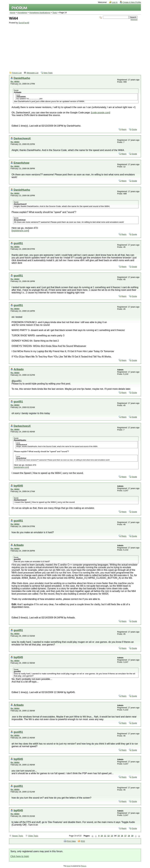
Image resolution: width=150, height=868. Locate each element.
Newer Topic (18, 836)
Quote (134, 129)
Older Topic (33, 836)
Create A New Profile (132, 2)
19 (132, 836)
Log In (115, 2)
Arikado (19, 369)
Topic (55, 13)
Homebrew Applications (40, 13)
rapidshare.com (20, 231)
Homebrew (22, 13)
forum (69, 866)
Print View (71, 841)
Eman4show (21, 163)
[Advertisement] (73, 46)
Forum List (17, 73)
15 (119, 836)
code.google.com (101, 113)
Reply (124, 129)
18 (129, 836)
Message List (33, 73)
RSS (83, 841)
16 (122, 836)
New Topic (48, 73)
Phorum (83, 866)
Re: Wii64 (15, 82)
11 (105, 836)
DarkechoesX (22, 138)
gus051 (18, 243)
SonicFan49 (24, 23)
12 (108, 836)
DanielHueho (22, 78)
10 (102, 836)
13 (112, 836)
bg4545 (18, 486)
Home (12, 13)
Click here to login (20, 856)
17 (125, 836)
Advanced (134, 20)
